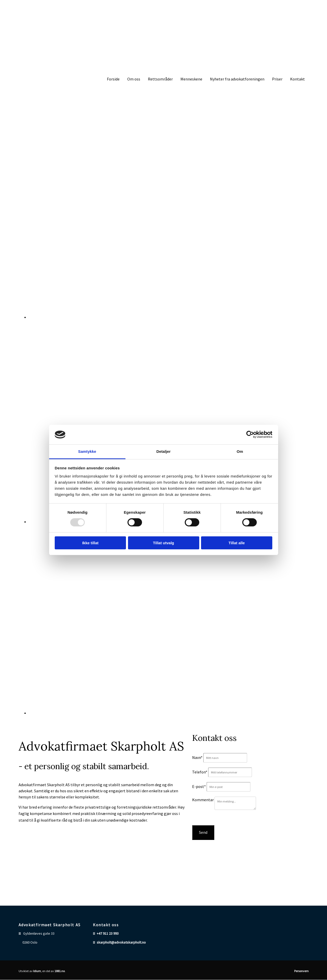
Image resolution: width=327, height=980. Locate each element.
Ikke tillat (90, 543)
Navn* (197, 757)
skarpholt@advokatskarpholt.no (121, 942)
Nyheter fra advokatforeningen (237, 79)
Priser (277, 79)
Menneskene (191, 79)
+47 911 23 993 (108, 933)
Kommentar (203, 800)
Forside (113, 79)
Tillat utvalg (163, 543)
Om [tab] (240, 451)
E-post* (199, 786)
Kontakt (297, 79)
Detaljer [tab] (164, 451)
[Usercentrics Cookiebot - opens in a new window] (250, 434)
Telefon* (200, 772)
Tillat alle (237, 543)
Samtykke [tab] (87, 451)
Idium (37, 971)
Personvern (301, 971)
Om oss (134, 79)
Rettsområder (160, 79)
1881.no (60, 971)
